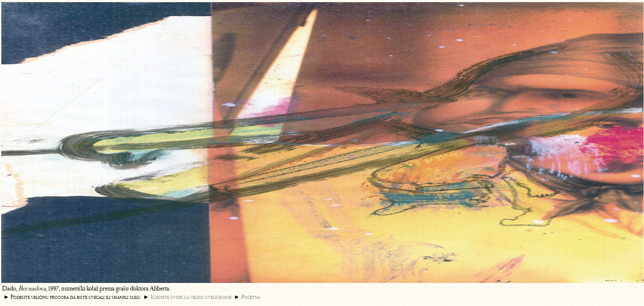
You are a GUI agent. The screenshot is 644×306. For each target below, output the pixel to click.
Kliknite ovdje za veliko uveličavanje (191, 297)
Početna (251, 297)
